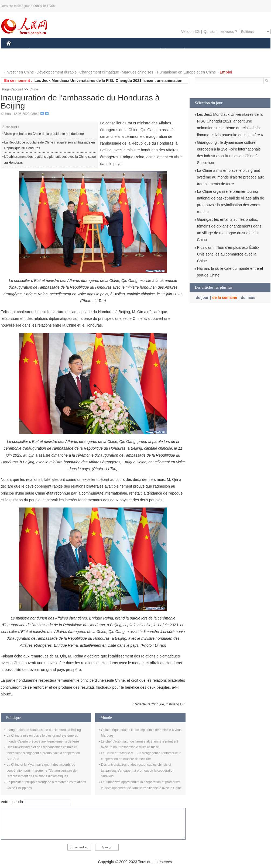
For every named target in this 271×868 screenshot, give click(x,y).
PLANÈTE (182, 51)
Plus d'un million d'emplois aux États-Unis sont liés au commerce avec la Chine (228, 254)
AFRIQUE (86, 51)
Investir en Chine (20, 72)
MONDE (64, 51)
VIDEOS (39, 62)
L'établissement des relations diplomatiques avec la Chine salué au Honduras (50, 160)
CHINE (16, 51)
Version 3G (190, 31)
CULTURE (134, 51)
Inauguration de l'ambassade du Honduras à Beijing (44, 730)
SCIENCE (110, 51)
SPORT (203, 51)
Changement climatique (99, 72)
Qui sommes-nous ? (220, 31)
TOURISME (227, 51)
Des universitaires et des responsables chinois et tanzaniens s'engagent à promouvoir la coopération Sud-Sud (43, 753)
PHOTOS (17, 62)
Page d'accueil (13, 89)
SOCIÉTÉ (158, 51)
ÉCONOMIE (39, 51)
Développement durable (57, 72)
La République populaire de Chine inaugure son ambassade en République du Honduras (50, 145)
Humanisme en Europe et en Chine (186, 72)
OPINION (252, 51)
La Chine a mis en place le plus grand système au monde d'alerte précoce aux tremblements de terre (231, 177)
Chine (34, 89)
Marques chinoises (137, 72)
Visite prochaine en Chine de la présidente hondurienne (44, 134)
